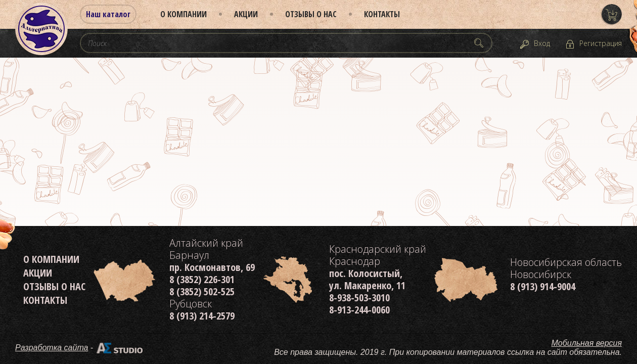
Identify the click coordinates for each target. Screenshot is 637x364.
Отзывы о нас (311, 14)
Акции (246, 14)
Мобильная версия (587, 343)
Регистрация (601, 43)
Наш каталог (108, 14)
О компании (184, 14)
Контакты (382, 14)
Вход (542, 43)
